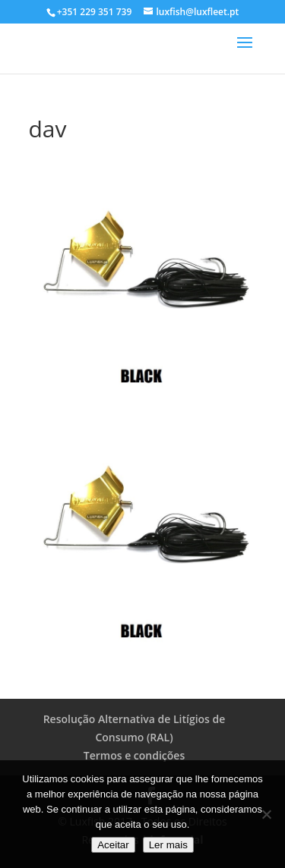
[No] (266, 814)
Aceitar (113, 845)
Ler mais (168, 845)
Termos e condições (134, 755)
